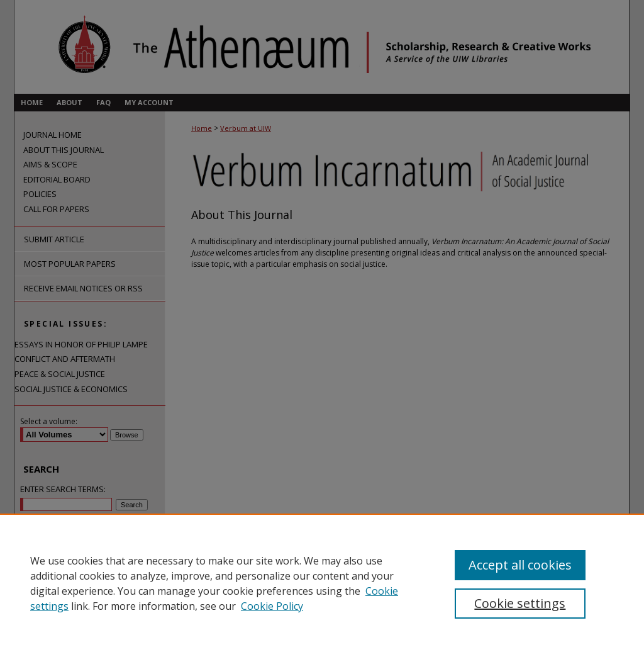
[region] (322, 583)
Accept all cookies (520, 565)
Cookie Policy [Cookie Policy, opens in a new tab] (272, 606)
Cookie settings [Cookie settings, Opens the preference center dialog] (520, 603)
